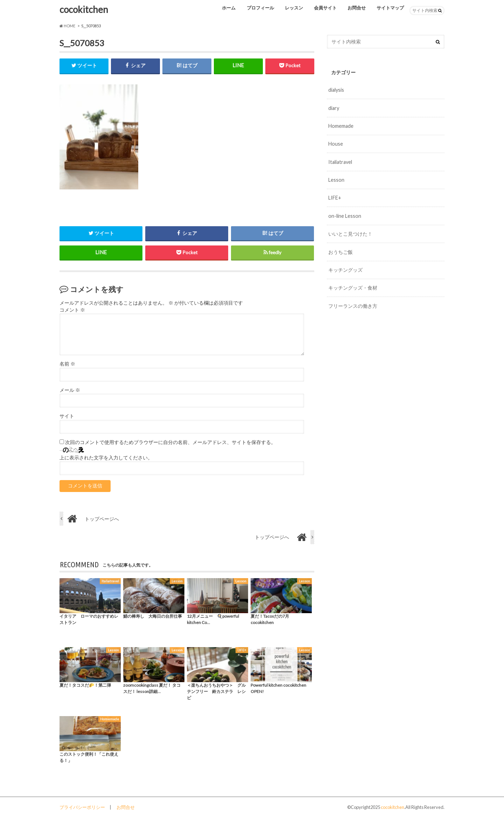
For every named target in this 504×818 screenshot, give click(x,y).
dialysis (336, 90)
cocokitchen (84, 9)
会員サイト (325, 8)
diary (334, 108)
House (336, 144)
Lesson (336, 180)
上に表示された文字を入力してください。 (106, 458)
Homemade (341, 126)
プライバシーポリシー (82, 807)
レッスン (294, 8)
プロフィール (260, 8)
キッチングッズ (345, 270)
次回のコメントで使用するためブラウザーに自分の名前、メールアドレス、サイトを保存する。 (170, 442)
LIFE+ (335, 198)
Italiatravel (340, 162)
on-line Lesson (345, 216)
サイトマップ (390, 8)
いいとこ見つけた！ (350, 234)
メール (70, 390)
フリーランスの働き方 (353, 306)
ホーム (229, 8)
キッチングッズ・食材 (353, 288)
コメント (72, 310)
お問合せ (357, 8)
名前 (67, 364)
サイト (67, 416)
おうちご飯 (341, 252)
